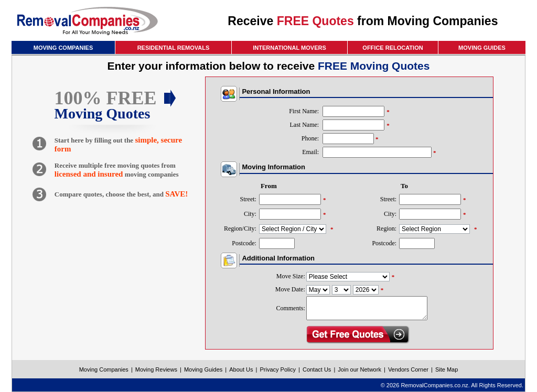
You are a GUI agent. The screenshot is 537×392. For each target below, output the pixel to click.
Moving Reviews (156, 369)
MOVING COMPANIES (63, 48)
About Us (241, 369)
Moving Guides (203, 369)
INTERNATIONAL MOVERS (289, 48)
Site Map (447, 369)
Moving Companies (104, 369)
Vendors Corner (408, 369)
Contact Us (317, 369)
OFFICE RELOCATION (393, 48)
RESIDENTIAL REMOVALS (174, 48)
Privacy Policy (277, 369)
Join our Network (359, 369)
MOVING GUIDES (482, 48)
